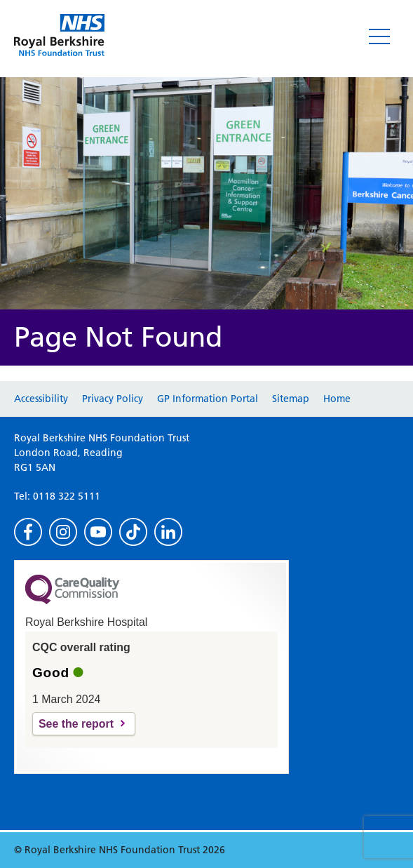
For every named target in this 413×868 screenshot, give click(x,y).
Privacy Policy (113, 399)
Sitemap (291, 399)
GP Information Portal (208, 399)
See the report (76, 724)
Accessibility (41, 399)
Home (337, 399)
